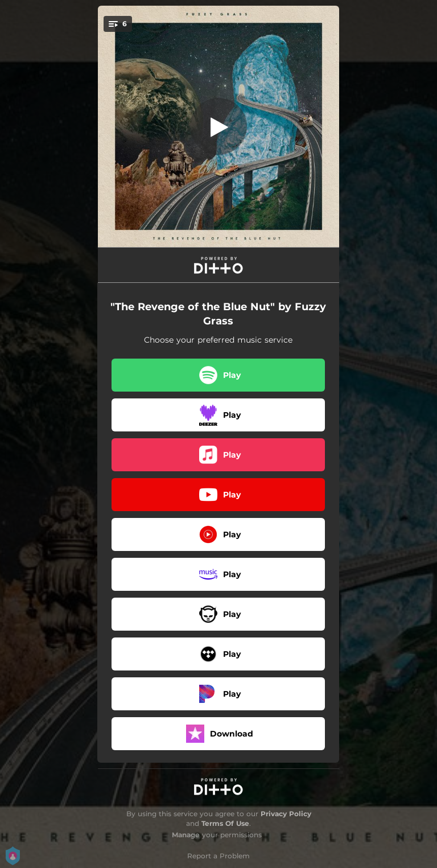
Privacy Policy (286, 814)
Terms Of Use (225, 823)
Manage (186, 835)
